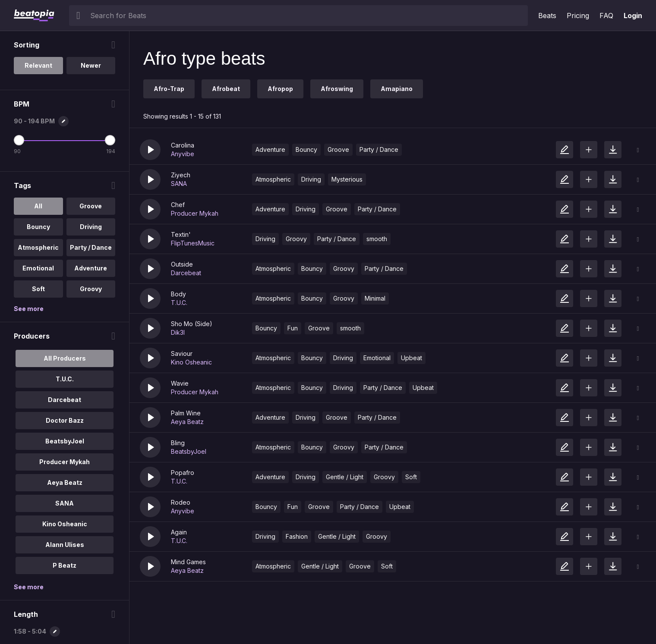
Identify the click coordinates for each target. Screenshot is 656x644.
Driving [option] (91, 227)
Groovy (296, 239)
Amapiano (397, 89)
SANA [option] (65, 503)
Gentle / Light (345, 477)
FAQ (606, 16)
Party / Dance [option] (91, 247)
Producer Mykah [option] (65, 462)
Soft (411, 477)
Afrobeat (226, 89)
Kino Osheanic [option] (65, 524)
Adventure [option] (91, 268)
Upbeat (412, 358)
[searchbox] (307, 16)
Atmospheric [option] (38, 247)
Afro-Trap (169, 89)
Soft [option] (38, 289)
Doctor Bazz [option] (65, 420)
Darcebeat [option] (65, 400)
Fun (293, 328)
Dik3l (178, 332)
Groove (338, 149)
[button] (150, 150)
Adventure (270, 149)
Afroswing (337, 89)
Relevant (38, 65)
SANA (179, 184)
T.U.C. (179, 303)
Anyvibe (183, 154)
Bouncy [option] (38, 227)
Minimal (375, 298)
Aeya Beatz (187, 422)
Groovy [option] (91, 289)
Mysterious (347, 179)
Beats (547, 16)
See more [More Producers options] (29, 587)
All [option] (38, 206)
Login (633, 16)
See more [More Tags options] (29, 309)
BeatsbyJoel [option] (65, 441)
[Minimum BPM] (19, 140)
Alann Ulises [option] (65, 545)
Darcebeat (186, 273)
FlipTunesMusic (193, 243)
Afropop (280, 89)
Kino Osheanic (191, 362)
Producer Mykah (195, 213)
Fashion (297, 536)
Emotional (377, 358)
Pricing (578, 16)
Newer (91, 65)
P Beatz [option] (65, 565)
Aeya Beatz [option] (65, 482)
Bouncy (306, 149)
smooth (377, 239)
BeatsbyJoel (189, 451)
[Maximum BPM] (110, 140)
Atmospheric (273, 179)
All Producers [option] (65, 358)
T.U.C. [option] (65, 379)
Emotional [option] (38, 268)
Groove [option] (91, 206)
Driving (311, 179)
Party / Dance (379, 149)
